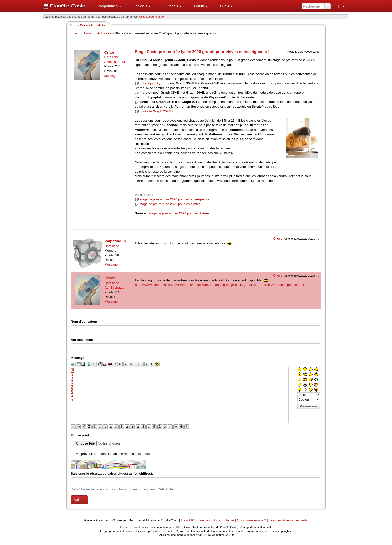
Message (111, 76)
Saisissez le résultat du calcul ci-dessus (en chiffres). (112, 473)
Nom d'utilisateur (84, 321)
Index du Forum (82, 33)
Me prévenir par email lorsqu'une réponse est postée (114, 454)
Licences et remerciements (288, 520)
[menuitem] (107, 6)
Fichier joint (80, 435)
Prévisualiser (309, 406)
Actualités (104, 33)
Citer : (278, 239)
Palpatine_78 (116, 241)
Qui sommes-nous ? (251, 520)
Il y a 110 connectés (196, 520)
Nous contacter (223, 520)
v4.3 (109, 520)
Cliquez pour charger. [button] (152, 17)
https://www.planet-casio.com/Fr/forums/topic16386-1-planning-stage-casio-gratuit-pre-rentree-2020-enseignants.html (220, 285)
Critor (110, 52)
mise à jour (154, 83)
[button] (107, 6)
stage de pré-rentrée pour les (175, 199)
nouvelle (157, 111)
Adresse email (82, 340)
